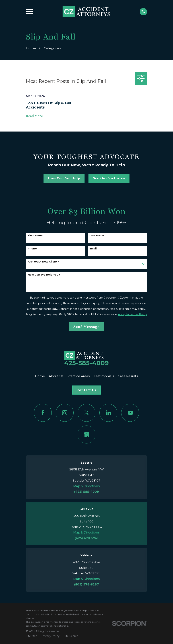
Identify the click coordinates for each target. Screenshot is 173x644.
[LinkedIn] (108, 413)
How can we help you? (44, 275)
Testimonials (104, 376)
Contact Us (86, 390)
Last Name (97, 236)
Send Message (86, 327)
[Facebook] (43, 413)
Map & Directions (86, 486)
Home (40, 376)
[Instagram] (65, 413)
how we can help (64, 178)
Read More (34, 116)
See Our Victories (109, 178)
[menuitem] (32, 636)
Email (93, 249)
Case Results (128, 376)
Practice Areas (79, 376)
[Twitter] (87, 413)
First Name (35, 236)
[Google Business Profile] (87, 434)
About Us (56, 376)
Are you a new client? (43, 262)
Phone (32, 249)
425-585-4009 (86, 363)
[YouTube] (130, 413)
